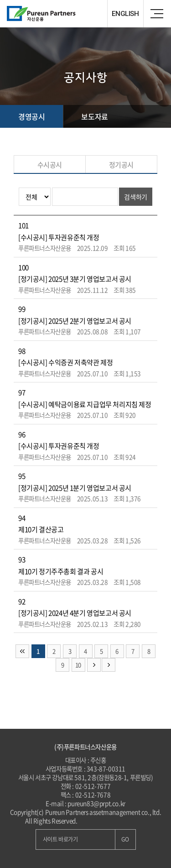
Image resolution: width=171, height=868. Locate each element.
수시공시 (50, 165)
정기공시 (121, 165)
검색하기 (135, 197)
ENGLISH (125, 14)
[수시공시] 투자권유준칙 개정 (59, 237)
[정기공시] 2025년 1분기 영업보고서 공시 (75, 488)
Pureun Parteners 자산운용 (62, 14)
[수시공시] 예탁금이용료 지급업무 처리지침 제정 (85, 404)
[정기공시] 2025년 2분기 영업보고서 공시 (75, 321)
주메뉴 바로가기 (0, 0)
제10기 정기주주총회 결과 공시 (61, 571)
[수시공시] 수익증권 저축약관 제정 (65, 362)
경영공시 (31, 116)
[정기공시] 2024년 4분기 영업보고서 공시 (75, 613)
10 (78, 665)
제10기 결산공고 (41, 529)
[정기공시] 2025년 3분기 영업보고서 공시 (75, 279)
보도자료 (94, 116)
